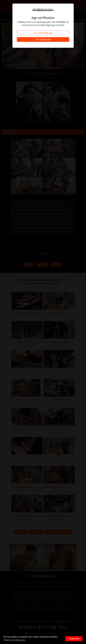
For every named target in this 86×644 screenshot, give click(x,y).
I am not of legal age (43, 33)
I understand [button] (74, 639)
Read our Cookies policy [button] (15, 640)
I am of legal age (43, 39)
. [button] (63, 639)
